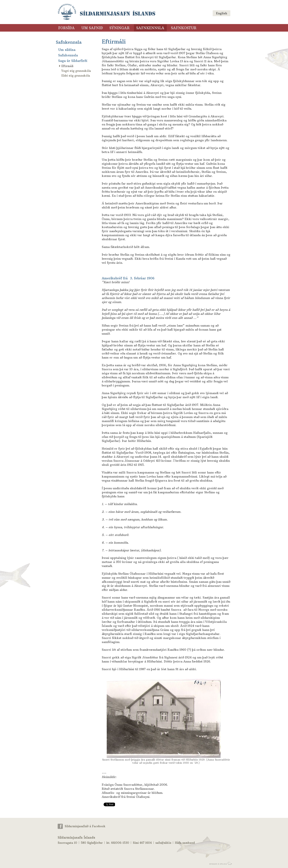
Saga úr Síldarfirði (73, 61)
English (222, 13)
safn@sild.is (163, 843)
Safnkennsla (69, 42)
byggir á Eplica (220, 863)
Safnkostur (184, 28)
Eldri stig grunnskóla (76, 76)
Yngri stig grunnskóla (76, 71)
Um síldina (67, 50)
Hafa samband (185, 843)
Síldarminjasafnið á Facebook (85, 826)
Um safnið (92, 28)
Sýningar (120, 28)
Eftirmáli (67, 66)
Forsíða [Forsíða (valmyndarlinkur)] (66, 28)
